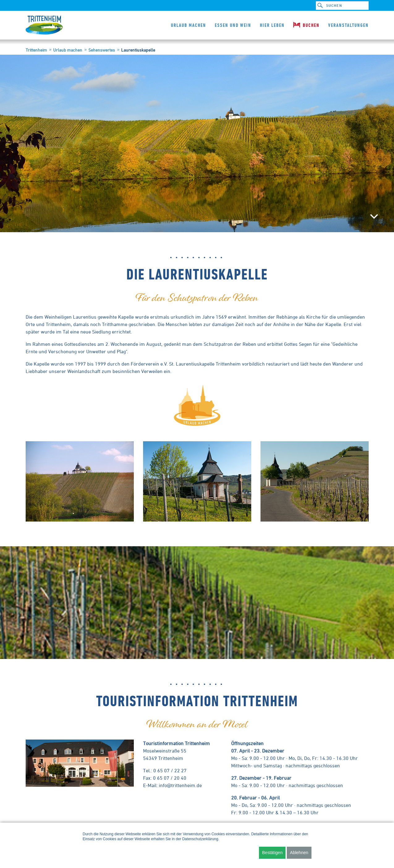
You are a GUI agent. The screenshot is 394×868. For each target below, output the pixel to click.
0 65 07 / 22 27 (170, 770)
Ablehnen (299, 853)
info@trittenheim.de (180, 785)
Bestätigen (272, 853)
